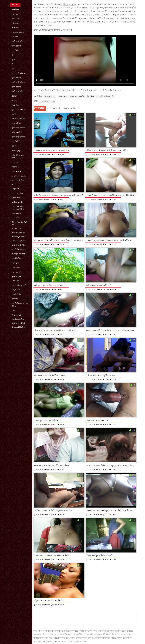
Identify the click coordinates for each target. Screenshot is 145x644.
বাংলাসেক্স (15, 162)
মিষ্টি (13, 64)
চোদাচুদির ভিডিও (18, 180)
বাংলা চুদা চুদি (16, 272)
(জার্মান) (14, 101)
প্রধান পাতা (15, 5)
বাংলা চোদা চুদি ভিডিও (20, 241)
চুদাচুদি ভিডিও (17, 290)
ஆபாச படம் (16, 228)
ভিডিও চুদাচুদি (17, 151)
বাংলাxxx (15, 311)
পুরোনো (14, 60)
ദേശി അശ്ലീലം (18, 319)
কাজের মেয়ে (16, 19)
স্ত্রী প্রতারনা (15, 28)
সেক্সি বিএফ (16, 268)
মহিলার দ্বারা (16, 23)
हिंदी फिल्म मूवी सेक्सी (18, 237)
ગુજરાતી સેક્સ (17, 277)
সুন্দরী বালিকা (16, 46)
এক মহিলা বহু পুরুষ (18, 119)
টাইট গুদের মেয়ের (69, 4)
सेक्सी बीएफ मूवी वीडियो (19, 245)
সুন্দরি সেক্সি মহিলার (18, 41)
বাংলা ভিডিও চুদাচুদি (19, 285)
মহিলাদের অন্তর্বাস (18, 32)
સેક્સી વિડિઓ (16, 214)
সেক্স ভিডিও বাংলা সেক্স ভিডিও (20, 305)
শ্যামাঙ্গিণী (15, 50)
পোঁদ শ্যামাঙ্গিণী (17, 132)
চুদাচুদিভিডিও (16, 258)
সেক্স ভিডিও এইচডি (18, 249)
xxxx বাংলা (16, 218)
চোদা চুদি (15, 299)
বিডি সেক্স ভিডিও (47, 101)
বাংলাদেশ (73, 97)
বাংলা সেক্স (15, 14)
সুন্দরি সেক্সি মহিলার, (18, 82)
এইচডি (14, 69)
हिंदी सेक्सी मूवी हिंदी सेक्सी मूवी (19, 223)
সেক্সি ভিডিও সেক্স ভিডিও (18, 156)
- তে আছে (15, 37)
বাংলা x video (17, 171)
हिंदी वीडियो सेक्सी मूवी (18, 233)
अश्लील (14, 185)
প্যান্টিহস (15, 114)
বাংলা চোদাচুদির (17, 193)
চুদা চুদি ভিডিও (17, 294)
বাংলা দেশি (15, 263)
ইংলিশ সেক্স (16, 198)
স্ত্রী (12, 55)
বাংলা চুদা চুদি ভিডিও (19, 254)
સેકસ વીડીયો (16, 315)
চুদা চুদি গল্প (16, 189)
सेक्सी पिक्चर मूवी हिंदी (18, 323)
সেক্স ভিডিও (98, 15)
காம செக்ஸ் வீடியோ (19, 176)
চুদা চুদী (14, 167)
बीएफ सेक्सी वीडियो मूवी (19, 327)
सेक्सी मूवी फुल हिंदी (17, 202)
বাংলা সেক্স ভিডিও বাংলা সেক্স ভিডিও (18, 208)
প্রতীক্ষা (14, 96)
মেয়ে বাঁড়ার (15, 105)
